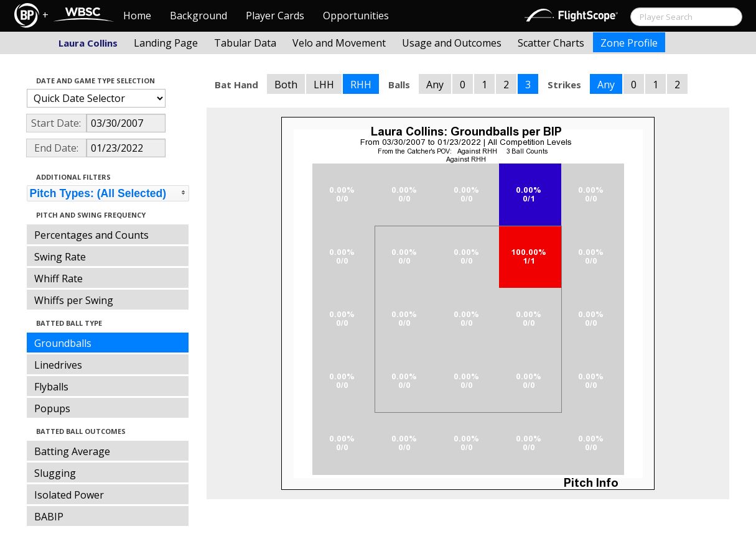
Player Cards (275, 16)
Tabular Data (245, 43)
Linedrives (58, 365)
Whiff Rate (58, 279)
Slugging (55, 473)
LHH (324, 85)
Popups (52, 408)
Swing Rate (60, 257)
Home (137, 16)
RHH (361, 85)
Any (435, 85)
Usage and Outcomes (452, 43)
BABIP (49, 517)
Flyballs (51, 387)
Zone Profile (629, 43)
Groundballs (63, 343)
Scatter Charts (551, 43)
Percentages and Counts (91, 235)
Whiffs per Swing (74, 300)
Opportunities (356, 16)
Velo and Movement (339, 43)
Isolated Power (69, 495)
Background (198, 16)
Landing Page (166, 43)
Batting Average (72, 451)
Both (286, 85)
